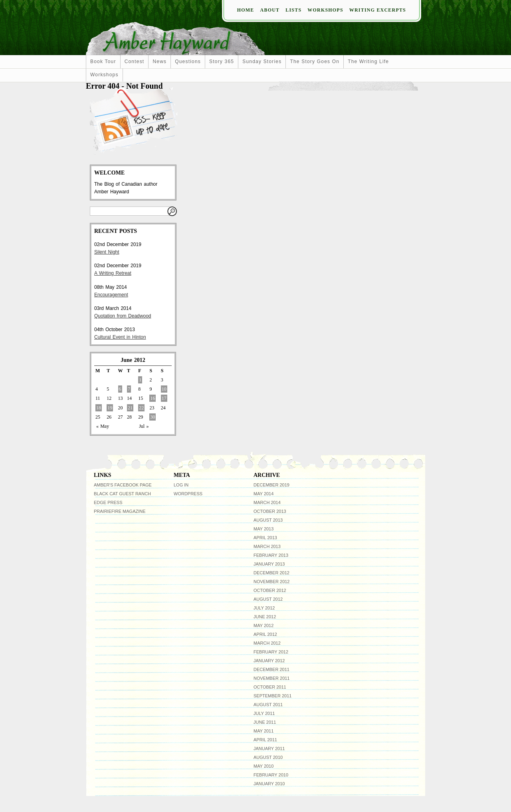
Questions (188, 62)
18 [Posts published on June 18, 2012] (99, 408)
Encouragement (111, 295)
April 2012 (265, 634)
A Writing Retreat (113, 273)
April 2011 (265, 740)
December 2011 (271, 669)
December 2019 (271, 485)
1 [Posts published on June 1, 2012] (140, 380)
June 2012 (265, 617)
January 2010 (269, 784)
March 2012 (267, 643)
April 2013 (265, 538)
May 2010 (263, 766)
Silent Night (107, 252)
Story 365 (222, 62)
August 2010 (268, 757)
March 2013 (267, 546)
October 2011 (270, 687)
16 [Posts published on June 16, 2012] (153, 398)
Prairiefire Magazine (120, 511)
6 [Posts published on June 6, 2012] (120, 389)
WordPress (188, 494)
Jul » (144, 426)
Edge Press (108, 502)
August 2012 (268, 599)
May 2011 (263, 731)
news (159, 62)
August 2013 (268, 520)
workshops (104, 75)
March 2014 (267, 502)
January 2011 (269, 748)
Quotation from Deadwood (123, 316)
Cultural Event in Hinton (120, 337)
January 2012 (269, 661)
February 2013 (271, 555)
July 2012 (264, 608)
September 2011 (272, 696)
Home (246, 10)
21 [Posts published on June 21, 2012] (130, 408)
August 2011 (268, 705)
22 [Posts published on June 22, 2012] (141, 408)
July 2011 (264, 713)
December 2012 (271, 573)
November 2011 (271, 678)
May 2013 (263, 529)
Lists (293, 10)
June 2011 (265, 722)
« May (103, 426)
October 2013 (270, 511)
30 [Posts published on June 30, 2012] (153, 417)
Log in (181, 485)
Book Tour (103, 62)
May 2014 (263, 494)
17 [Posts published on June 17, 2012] (164, 398)
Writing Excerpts (378, 10)
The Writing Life (368, 62)
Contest (135, 62)
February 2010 (271, 775)
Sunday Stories (262, 62)
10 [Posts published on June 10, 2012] (164, 389)
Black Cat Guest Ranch (122, 494)
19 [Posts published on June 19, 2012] (110, 408)
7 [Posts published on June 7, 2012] (129, 389)
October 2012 (270, 590)
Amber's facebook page (123, 485)
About (270, 10)
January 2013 (269, 564)
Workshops (325, 10)
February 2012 (271, 652)
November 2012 (271, 582)
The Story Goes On (315, 62)
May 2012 (263, 625)
